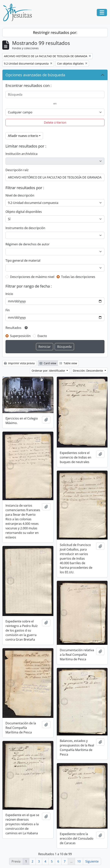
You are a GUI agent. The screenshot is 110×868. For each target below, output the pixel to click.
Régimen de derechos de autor (28, 244)
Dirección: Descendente (88, 371)
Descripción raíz (17, 170)
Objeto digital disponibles (24, 212)
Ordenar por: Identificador (49, 371)
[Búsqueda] (55, 94)
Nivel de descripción (20, 195)
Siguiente (92, 861)
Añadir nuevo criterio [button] (23, 136)
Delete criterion (55, 122)
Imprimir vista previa (19, 363)
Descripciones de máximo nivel (32, 277)
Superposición (20, 336)
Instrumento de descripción (25, 228)
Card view (48, 363)
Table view (68, 363)
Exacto (42, 336)
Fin (8, 310)
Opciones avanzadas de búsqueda (35, 75)
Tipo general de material (23, 260)
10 (79, 861)
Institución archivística (21, 154)
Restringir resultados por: (55, 32)
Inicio (9, 294)
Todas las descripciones (78, 277)
